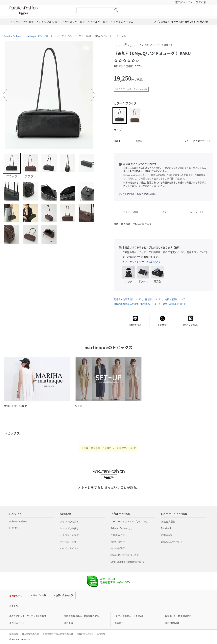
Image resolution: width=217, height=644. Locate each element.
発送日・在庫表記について (127, 299)
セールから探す (68, 542)
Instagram (166, 535)
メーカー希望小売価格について (170, 304)
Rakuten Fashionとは (122, 528)
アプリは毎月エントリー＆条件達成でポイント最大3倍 (181, 22)
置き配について (153, 299)
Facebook (166, 528)
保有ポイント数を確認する (178, 616)
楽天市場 (201, 2)
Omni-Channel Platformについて (128, 562)
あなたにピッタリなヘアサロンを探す (28, 616)
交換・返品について (175, 299)
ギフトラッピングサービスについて (141, 262)
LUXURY (14, 528)
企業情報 (14, 634)
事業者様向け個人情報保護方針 (58, 634)
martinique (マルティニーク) (39, 36)
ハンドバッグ (74, 36)
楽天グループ (182, 2)
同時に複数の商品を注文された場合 (132, 304)
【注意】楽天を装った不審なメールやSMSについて (109, 448)
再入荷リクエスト (202, 141)
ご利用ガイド (118, 535)
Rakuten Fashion (40, 10)
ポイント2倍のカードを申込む (129, 616)
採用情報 (101, 634)
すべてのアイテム (69, 548)
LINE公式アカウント (172, 542)
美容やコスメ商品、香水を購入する (82, 616)
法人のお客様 (118, 548)
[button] (5, 95)
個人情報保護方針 (30, 634)
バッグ (61, 36)
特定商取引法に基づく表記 (125, 555)
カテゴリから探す (69, 535)
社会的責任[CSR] (85, 634)
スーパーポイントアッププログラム (130, 522)
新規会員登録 (168, 522)
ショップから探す (69, 528)
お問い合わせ (118, 542)
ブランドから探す (69, 522)
